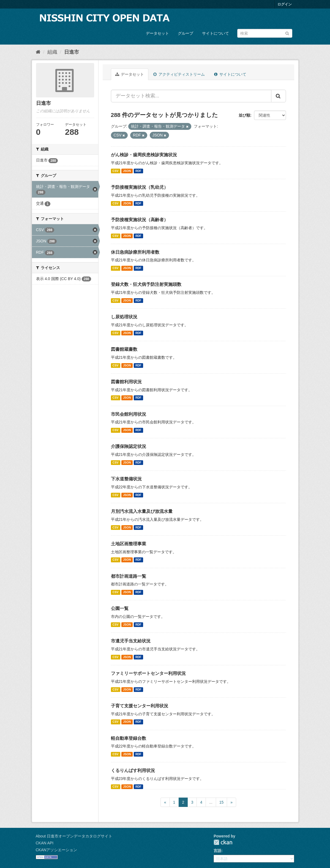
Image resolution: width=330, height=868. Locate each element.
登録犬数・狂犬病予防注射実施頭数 (146, 284)
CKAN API (45, 843)
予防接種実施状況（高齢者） (140, 220)
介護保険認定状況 (129, 446)
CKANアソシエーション (57, 850)
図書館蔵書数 (124, 349)
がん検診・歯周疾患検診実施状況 (144, 155)
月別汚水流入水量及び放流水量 (142, 511)
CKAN (223, 842)
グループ (186, 33)
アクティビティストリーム (179, 74)
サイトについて (216, 33)
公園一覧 (120, 608)
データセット (157, 33)
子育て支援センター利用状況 (140, 706)
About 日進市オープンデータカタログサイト (74, 836)
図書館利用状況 (126, 382)
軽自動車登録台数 (129, 738)
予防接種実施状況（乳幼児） (140, 187)
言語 (217, 851)
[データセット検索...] (191, 96)
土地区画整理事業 (129, 544)
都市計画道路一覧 (129, 576)
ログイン (285, 4)
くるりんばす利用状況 (133, 770)
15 (222, 802)
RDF (138, 171)
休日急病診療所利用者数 (135, 252)
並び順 (244, 115)
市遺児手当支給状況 (131, 641)
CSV (116, 171)
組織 (52, 52)
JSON (127, 171)
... (211, 802)
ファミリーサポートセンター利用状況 (148, 673)
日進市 (72, 52)
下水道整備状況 (126, 479)
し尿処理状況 (124, 317)
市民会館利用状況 (129, 414)
